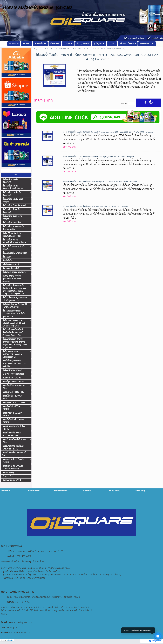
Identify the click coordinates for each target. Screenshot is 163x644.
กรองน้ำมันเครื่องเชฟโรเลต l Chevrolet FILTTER (53, 49)
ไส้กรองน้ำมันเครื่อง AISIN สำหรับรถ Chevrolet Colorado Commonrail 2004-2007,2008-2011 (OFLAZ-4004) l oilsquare (108, 132)
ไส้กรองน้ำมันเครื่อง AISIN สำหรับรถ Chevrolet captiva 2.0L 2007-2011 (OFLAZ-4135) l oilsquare (100, 182)
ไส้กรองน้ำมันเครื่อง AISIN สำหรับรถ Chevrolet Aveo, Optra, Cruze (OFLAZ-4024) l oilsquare (98, 157)
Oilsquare (36, 49)
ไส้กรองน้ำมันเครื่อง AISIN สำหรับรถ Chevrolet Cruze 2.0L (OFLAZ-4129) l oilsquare (95, 206)
